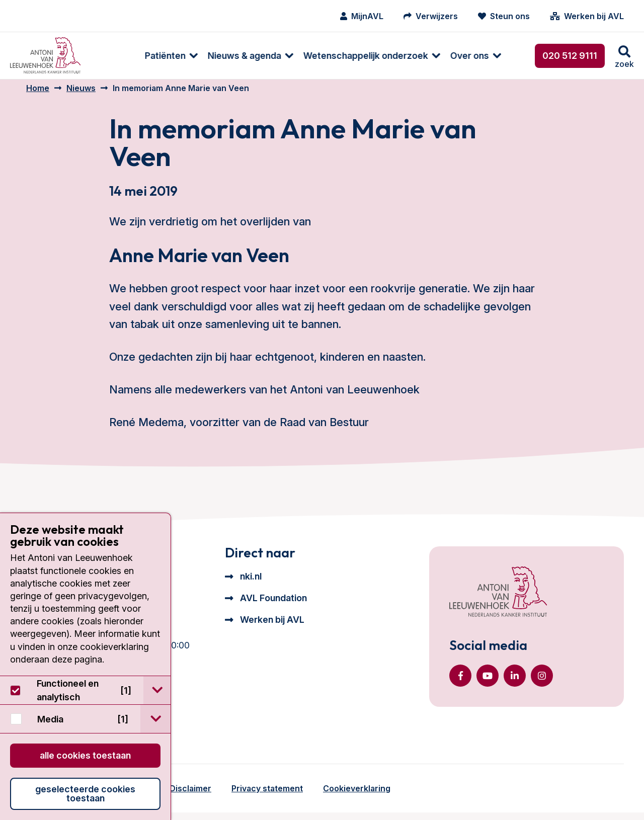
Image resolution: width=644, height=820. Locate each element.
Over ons (425, 56)
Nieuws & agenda (200, 56)
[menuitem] (122, 56)
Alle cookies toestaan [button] (85, 755)
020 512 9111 (570, 56)
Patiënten (121, 56)
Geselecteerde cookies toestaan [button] (85, 794)
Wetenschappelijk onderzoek (321, 56)
